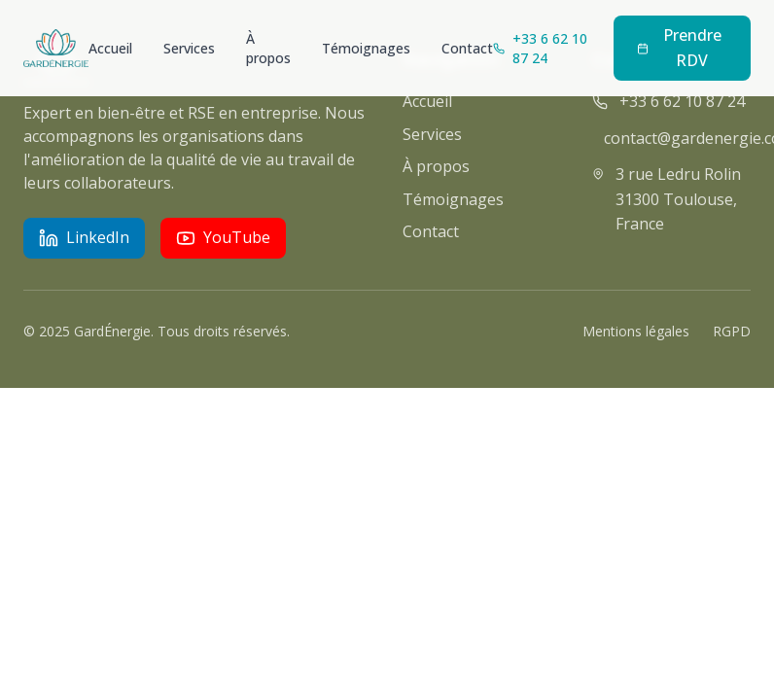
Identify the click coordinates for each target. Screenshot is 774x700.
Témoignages (366, 48)
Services (189, 48)
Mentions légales (636, 331)
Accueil (110, 48)
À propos (268, 48)
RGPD (732, 331)
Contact (467, 48)
